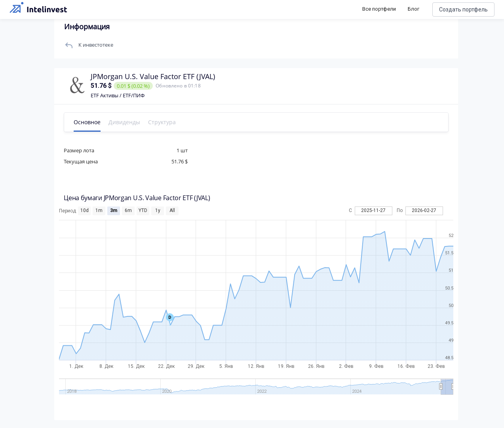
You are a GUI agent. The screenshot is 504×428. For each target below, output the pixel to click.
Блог (414, 9)
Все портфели (379, 9)
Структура (170, 122)
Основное (95, 122)
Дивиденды (132, 122)
